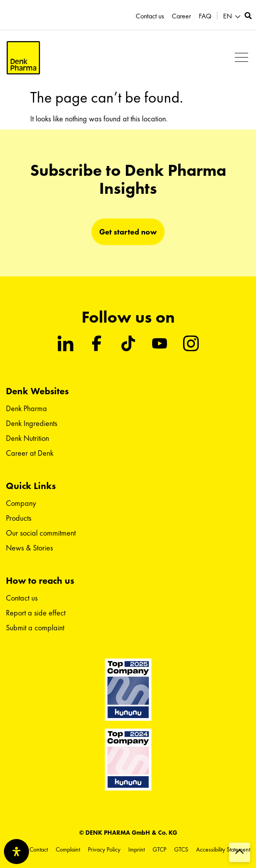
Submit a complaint (35, 628)
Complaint (68, 849)
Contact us (150, 16)
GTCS (181, 849)
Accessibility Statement (223, 849)
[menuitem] (233, 16)
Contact (39, 849)
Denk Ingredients (32, 423)
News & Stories (29, 548)
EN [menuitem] (228, 16)
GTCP (159, 849)
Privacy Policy (104, 849)
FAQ (205, 16)
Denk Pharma (26, 408)
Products (19, 518)
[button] (241, 58)
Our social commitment (41, 533)
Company (21, 503)
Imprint (136, 849)
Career (181, 16)
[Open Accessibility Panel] (16, 852)
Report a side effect (36, 613)
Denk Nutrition (27, 438)
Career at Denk (30, 453)
